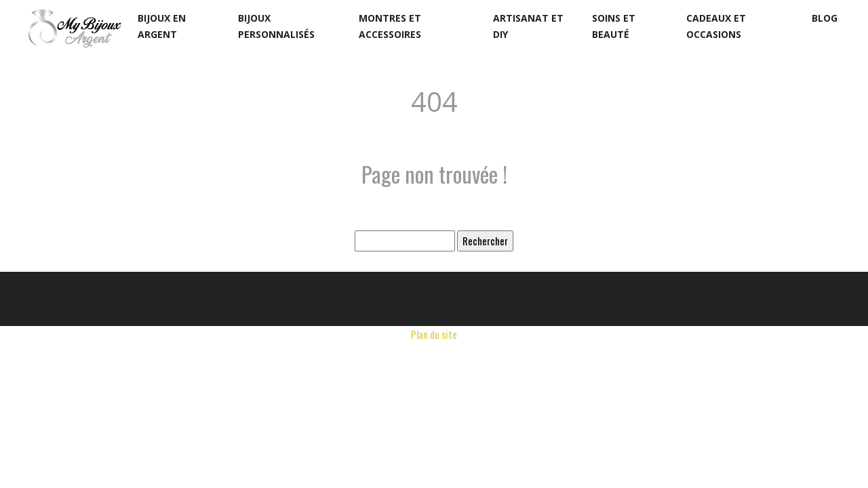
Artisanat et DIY (528, 26)
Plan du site (434, 334)
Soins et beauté (614, 26)
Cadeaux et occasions (716, 26)
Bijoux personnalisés (276, 26)
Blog (825, 18)
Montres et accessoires (390, 26)
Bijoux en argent (162, 26)
